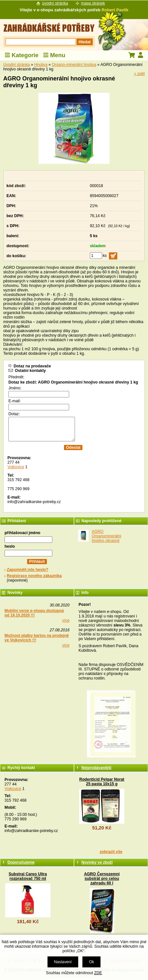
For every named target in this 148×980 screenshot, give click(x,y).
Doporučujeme (21, 862)
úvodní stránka (55, 3)
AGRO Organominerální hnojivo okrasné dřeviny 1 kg (106, 538)
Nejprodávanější (96, 768)
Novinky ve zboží (97, 862)
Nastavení (63, 962)
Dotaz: (14, 414)
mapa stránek (93, 3)
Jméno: (15, 388)
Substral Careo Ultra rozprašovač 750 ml (28, 876)
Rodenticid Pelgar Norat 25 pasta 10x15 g (102, 782)
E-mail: (15, 401)
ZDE (98, 973)
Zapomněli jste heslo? (28, 570)
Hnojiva (41, 65)
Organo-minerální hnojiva (74, 65)
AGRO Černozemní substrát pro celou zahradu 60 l (102, 879)
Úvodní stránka (16, 65)
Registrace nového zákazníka (34, 576)
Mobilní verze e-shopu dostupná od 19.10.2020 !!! (34, 613)
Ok (91, 962)
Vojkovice (16, 467)
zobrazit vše (111, 852)
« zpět (139, 74)
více (66, 620)
